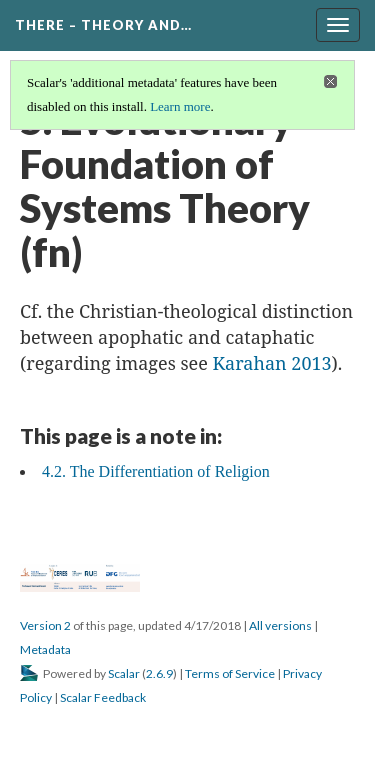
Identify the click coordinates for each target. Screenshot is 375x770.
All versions (280, 625)
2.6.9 (159, 673)
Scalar (124, 673)
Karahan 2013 (272, 363)
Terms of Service (230, 673)
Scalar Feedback (103, 697)
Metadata (45, 649)
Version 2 (45, 625)
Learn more (180, 106)
